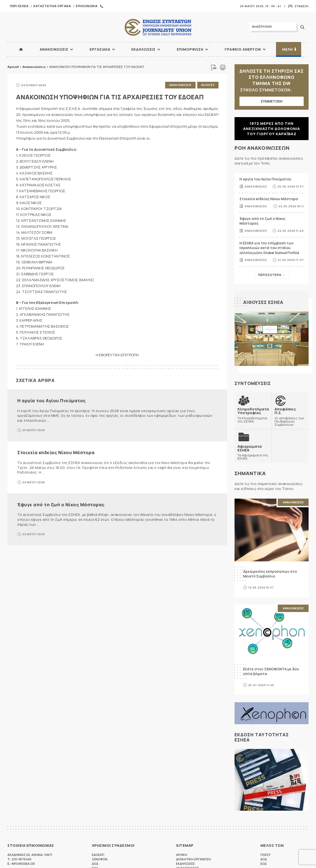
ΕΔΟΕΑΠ (98, 855)
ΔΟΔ (95, 864)
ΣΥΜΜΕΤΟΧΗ (272, 101)
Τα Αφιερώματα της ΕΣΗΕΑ (253, 452)
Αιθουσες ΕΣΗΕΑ (263, 302)
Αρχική (13, 67)
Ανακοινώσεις (34, 67)
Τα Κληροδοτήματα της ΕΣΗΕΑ (253, 415)
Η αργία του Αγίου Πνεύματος (52, 401)
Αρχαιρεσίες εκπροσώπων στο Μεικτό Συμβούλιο (270, 574)
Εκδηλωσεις (143, 49)
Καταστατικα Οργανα (52, 6)
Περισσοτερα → (272, 275)
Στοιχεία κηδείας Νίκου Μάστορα (56, 452)
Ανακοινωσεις (54, 49)
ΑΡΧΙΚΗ (21, 49)
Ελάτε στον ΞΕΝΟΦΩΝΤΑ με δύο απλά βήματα (271, 671)
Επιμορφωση (190, 49)
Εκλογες (208, 85)
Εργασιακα (100, 49)
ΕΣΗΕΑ (158, 27)
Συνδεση (302, 6)
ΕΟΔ (264, 864)
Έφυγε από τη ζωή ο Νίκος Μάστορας (61, 505)
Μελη (287, 49)
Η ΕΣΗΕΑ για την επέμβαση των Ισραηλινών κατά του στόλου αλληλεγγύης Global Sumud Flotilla (269, 248)
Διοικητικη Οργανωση (193, 859)
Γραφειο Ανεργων (243, 49)
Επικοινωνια (87, 6)
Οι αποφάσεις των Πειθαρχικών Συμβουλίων (290, 417)
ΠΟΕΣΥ (266, 855)
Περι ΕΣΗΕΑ (19, 6)
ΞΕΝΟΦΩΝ (100, 859)
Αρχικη (182, 855)
